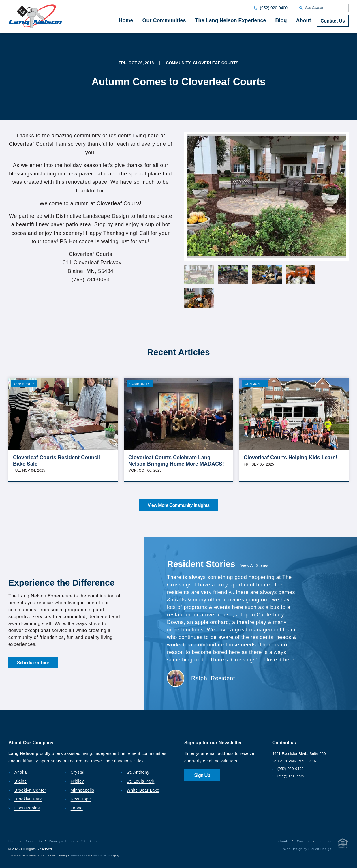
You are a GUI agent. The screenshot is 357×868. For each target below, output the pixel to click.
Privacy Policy (79, 855)
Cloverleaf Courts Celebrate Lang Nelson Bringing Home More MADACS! (176, 461)
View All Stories (254, 565)
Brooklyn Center (30, 790)
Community (24, 384)
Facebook (280, 841)
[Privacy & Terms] (343, 844)
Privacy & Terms (62, 841)
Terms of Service (103, 855)
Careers (303, 841)
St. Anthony (138, 772)
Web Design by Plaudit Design (307, 849)
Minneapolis (82, 790)
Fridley (77, 781)
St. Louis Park (140, 781)
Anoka (21, 772)
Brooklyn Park (28, 799)
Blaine (21, 781)
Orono (77, 808)
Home (13, 841)
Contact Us (33, 841)
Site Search (91, 841)
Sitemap (325, 841)
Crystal (78, 772)
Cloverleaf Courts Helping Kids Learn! (291, 458)
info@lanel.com (291, 776)
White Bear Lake (143, 790)
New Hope (81, 799)
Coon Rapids (27, 808)
